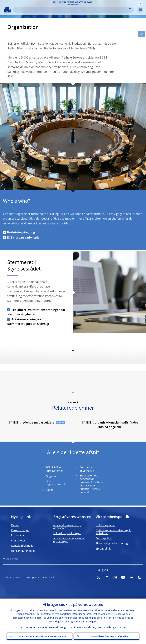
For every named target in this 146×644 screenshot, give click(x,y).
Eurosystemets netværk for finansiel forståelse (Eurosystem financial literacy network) (91, 484)
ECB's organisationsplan (24, 237)
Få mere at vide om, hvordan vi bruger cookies (100, 627)
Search (130, 10)
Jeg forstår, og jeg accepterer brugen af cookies (42, 636)
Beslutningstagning (21, 232)
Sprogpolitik (103, 549)
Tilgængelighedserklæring (112, 543)
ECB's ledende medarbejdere (34, 422)
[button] (140, 3)
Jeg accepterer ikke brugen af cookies (109, 636)
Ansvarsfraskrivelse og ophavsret (67, 526)
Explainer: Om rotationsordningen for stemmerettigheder (36, 312)
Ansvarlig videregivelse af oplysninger (69, 540)
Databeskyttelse (105, 525)
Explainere (18, 535)
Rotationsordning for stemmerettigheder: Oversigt (28, 321)
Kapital (50, 490)
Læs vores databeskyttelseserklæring (45, 627)
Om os (15, 525)
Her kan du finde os (23, 551)
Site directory (12, 559)
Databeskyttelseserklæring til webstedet (114, 532)
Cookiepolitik (104, 538)
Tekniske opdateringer (67, 533)
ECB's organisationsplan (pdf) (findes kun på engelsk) (112, 425)
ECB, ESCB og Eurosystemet (54, 469)
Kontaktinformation (23, 546)
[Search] (71, 10)
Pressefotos (18, 540)
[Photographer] (144, 190)
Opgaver (51, 476)
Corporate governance (87, 469)
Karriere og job (20, 530)
